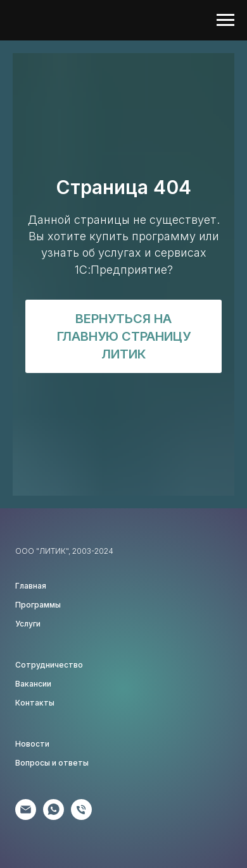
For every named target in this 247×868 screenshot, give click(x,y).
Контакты (35, 703)
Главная (31, 586)
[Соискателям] (81, 816)
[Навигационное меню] (225, 20)
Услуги (28, 624)
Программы (38, 605)
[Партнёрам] (26, 816)
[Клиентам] (54, 816)
